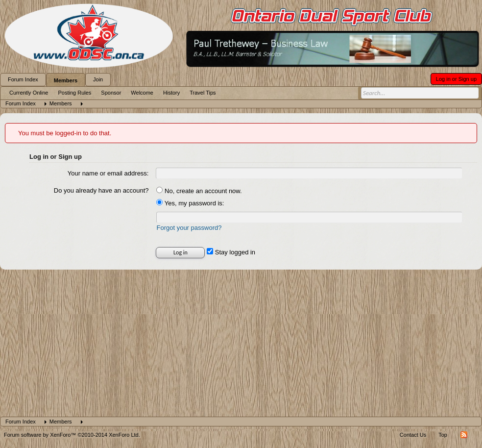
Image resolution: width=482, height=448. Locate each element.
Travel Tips (203, 93)
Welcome (142, 93)
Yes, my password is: (190, 203)
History (171, 93)
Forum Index (23, 79)
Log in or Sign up (456, 79)
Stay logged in (231, 252)
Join (98, 79)
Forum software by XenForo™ (72, 435)
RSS (464, 435)
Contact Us (413, 435)
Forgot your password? (189, 228)
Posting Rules (74, 93)
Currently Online (29, 93)
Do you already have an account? (101, 190)
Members (66, 80)
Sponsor (111, 93)
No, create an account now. (199, 191)
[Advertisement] (241, 343)
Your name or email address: (108, 173)
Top (443, 435)
